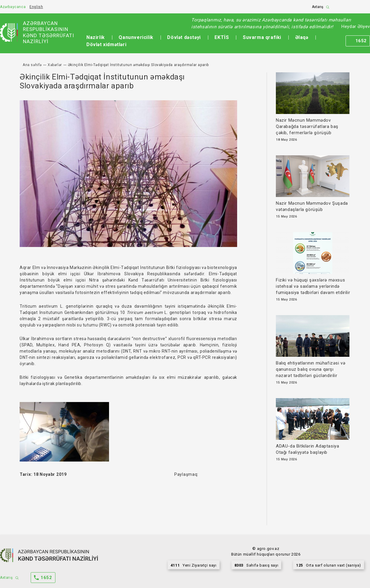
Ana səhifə (32, 65)
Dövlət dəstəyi (184, 37)
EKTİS (222, 37)
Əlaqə (302, 37)
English (36, 7)
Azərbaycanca (13, 7)
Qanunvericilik (136, 37)
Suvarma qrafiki (262, 37)
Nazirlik (96, 37)
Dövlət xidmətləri (106, 44)
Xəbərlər (55, 65)
